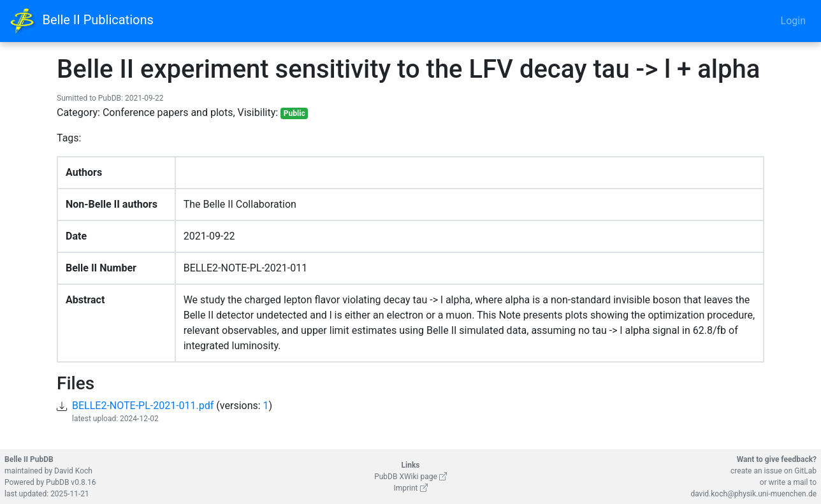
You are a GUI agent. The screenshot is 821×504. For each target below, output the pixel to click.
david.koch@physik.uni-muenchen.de (753, 494)
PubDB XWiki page (410, 477)
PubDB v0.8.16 (71, 482)
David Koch (73, 471)
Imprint (410, 488)
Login (793, 21)
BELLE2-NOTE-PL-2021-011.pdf (143, 406)
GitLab (805, 471)
